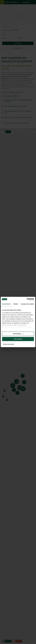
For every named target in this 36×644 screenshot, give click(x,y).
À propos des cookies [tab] (27, 304)
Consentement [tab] (6, 304)
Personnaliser (18, 334)
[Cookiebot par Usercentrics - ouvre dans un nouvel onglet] (27, 299)
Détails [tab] (16, 304)
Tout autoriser (18, 339)
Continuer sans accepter (8, 344)
